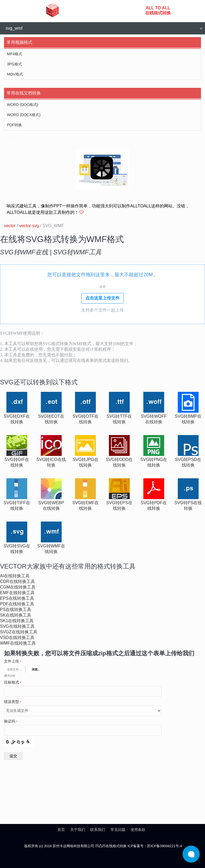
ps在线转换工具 (16, 609)
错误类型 (13, 702)
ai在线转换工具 (15, 576)
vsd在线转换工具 (17, 638)
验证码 (11, 721)
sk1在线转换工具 (17, 621)
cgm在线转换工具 (18, 587)
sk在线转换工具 (16, 615)
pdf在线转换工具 (17, 604)
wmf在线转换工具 (18, 643)
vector (10, 226)
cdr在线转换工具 (17, 581)
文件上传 (13, 661)
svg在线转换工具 (17, 626)
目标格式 (13, 682)
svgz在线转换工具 (19, 632)
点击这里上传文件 (102, 298)
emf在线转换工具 (17, 593)
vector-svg (29, 226)
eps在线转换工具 (17, 598)
